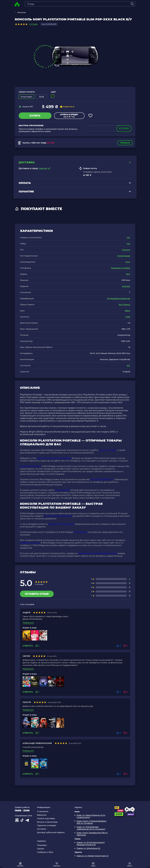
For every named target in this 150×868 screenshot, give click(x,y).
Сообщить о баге (45, 853)
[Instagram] (17, 822)
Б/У (129, 366)
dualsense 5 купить (30, 544)
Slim (128, 275)
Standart (126, 287)
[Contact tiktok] (23, 822)
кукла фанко (80, 533)
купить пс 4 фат (107, 451)
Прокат (41, 850)
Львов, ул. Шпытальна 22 (88, 849)
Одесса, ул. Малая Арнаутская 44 (93, 857)
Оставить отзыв (37, 595)
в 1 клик (124, 128)
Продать (125, 143)
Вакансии (42, 816)
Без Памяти (124, 305)
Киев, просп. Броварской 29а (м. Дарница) (92, 835)
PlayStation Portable (121, 269)
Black (128, 312)
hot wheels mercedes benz (58, 517)
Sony (128, 263)
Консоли (22, 12)
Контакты (42, 830)
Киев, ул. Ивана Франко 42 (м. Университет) (91, 817)
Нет (128, 238)
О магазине (43, 812)
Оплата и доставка (46, 819)
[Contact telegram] (28, 822)
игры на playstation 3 (102, 480)
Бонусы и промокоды (47, 823)
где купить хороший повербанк (54, 459)
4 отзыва (33, 24)
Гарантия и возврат (47, 826)
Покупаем (42, 846)
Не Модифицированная (119, 299)
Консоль (126, 251)
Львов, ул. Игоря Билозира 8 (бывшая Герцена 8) (91, 845)
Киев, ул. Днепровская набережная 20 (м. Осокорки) (91, 829)
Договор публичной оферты (51, 833)
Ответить (28, 647)
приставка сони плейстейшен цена (97, 554)
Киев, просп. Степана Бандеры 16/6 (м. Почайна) (91, 823)
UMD (128, 318)
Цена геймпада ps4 (30, 467)
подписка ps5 (62, 491)
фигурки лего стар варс (61, 525)
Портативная (124, 257)
